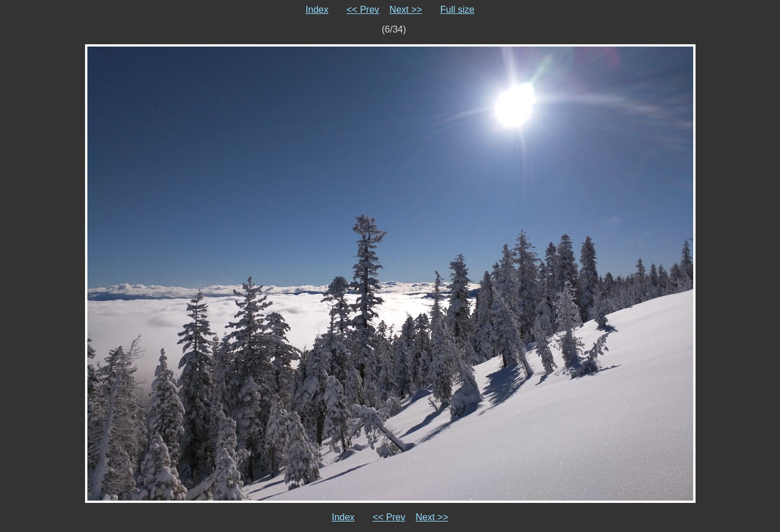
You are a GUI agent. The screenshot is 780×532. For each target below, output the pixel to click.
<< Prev (363, 10)
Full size (458, 10)
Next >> (406, 10)
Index (317, 10)
